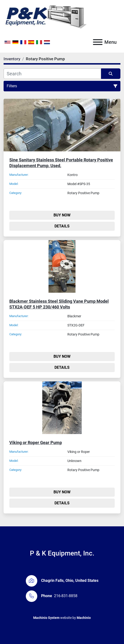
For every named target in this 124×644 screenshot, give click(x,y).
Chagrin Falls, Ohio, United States (70, 581)
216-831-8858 (66, 596)
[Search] (52, 74)
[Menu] (98, 42)
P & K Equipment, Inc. (62, 553)
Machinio (84, 618)
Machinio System (46, 618)
